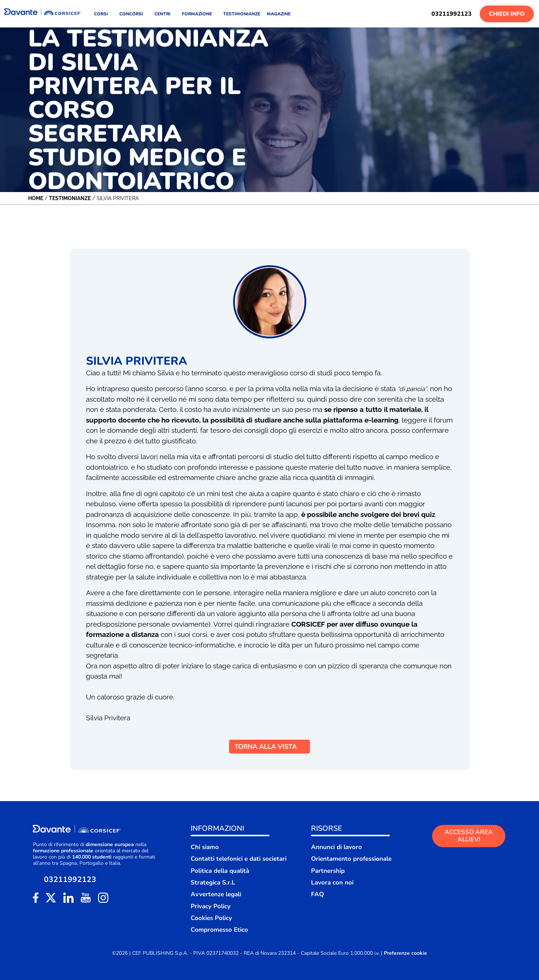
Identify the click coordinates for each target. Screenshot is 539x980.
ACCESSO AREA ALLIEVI (469, 836)
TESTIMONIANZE (242, 14)
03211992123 (452, 14)
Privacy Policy (211, 906)
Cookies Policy (211, 918)
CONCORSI (134, 14)
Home (36, 198)
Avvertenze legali (216, 894)
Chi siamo (205, 847)
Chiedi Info (507, 14)
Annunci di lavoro (336, 847)
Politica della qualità (220, 871)
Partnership (328, 871)
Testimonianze (70, 198)
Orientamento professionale (351, 859)
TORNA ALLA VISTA (269, 747)
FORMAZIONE (199, 14)
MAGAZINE (279, 14)
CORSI (103, 14)
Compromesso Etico (219, 930)
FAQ (317, 894)
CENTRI (165, 14)
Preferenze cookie (405, 953)
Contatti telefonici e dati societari (239, 859)
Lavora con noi (332, 883)
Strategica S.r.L (213, 883)
